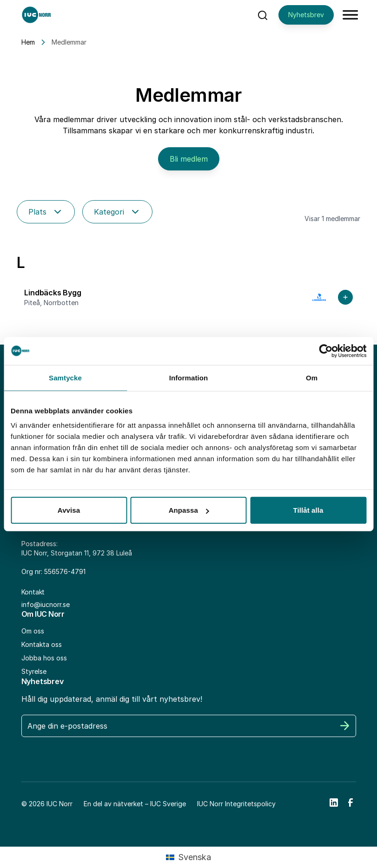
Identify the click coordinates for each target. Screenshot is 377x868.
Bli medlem (189, 159)
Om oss (33, 631)
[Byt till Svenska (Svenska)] (188, 857)
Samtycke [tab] (65, 377)
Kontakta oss (42, 644)
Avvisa (69, 510)
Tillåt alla (308, 510)
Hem (28, 42)
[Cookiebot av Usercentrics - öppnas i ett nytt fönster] (326, 351)
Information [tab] (189, 377)
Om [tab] (312, 377)
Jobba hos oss (44, 658)
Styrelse (34, 671)
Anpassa (189, 510)
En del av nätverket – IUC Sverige (135, 804)
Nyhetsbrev (306, 15)
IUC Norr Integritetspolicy (236, 804)
